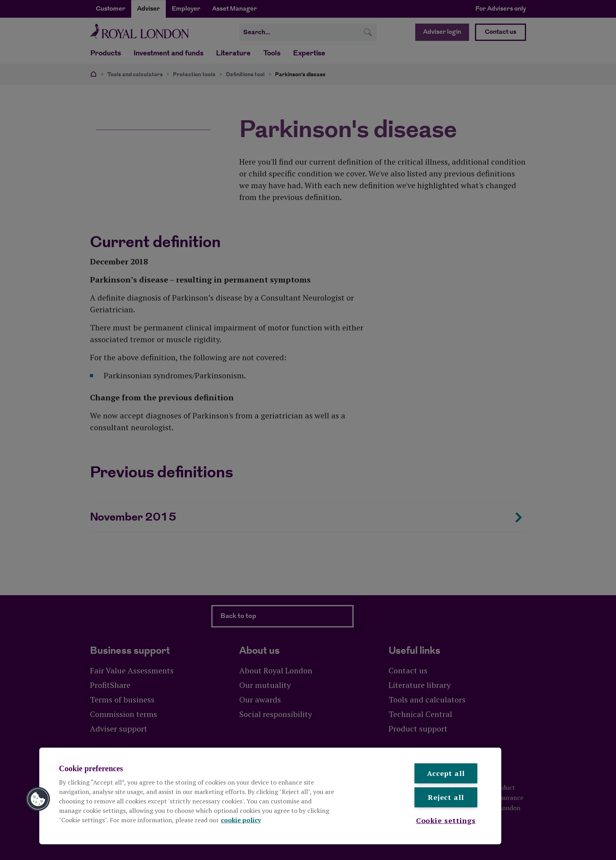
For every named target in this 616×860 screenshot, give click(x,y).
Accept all (446, 773)
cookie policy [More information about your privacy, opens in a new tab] (241, 820)
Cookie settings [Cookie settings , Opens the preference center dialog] (446, 820)
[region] (270, 796)
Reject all (446, 797)
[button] (38, 799)
